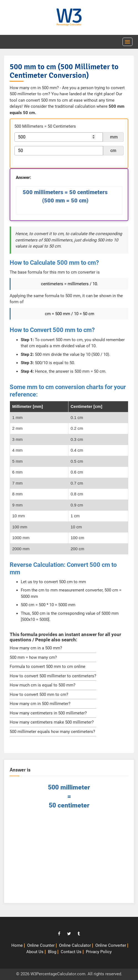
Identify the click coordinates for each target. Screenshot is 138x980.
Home (17, 945)
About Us (35, 952)
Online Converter (111, 945)
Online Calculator (75, 945)
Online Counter (41, 945)
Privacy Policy (99, 952)
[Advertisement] (69, 859)
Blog (52, 952)
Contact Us (71, 952)
